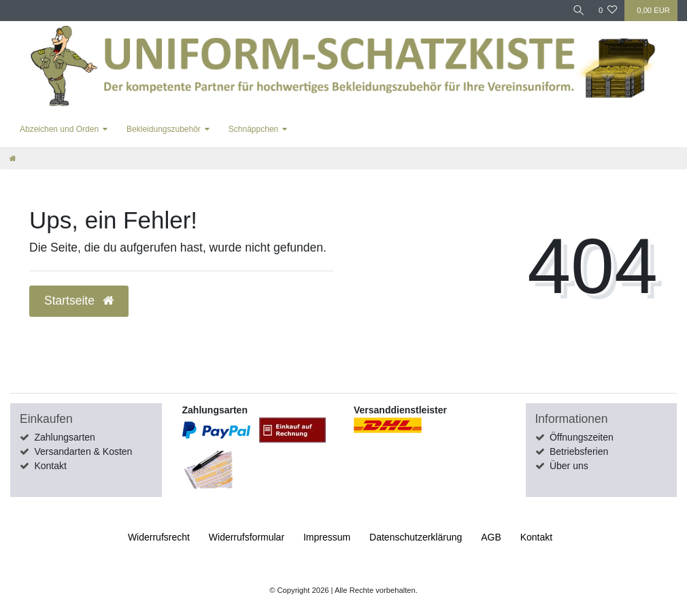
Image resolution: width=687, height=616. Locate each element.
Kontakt (50, 466)
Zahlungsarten (65, 437)
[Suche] (577, 11)
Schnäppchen (253, 129)
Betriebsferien (579, 451)
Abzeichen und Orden (59, 129)
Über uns (569, 466)
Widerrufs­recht (159, 537)
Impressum (327, 537)
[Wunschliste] (608, 11)
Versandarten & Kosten (83, 451)
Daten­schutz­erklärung (416, 537)
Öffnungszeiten (582, 437)
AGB (491, 537)
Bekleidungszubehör (164, 129)
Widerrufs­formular (247, 537)
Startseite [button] (79, 301)
